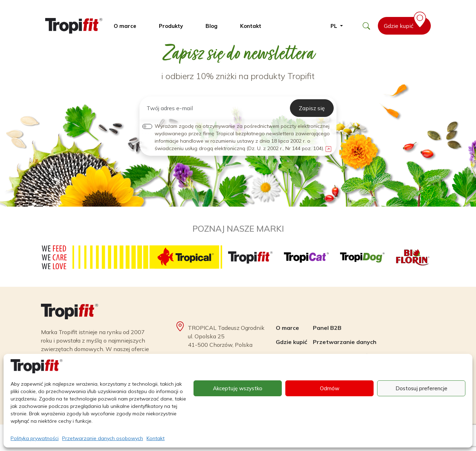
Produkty (171, 26)
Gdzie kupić (406, 23)
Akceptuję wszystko (238, 388)
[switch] (147, 126)
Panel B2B (327, 328)
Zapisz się (312, 108)
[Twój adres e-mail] (216, 108)
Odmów (330, 388)
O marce (125, 26)
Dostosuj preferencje (421, 388)
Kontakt (156, 438)
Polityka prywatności (35, 438)
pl (335, 26)
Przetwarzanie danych (345, 342)
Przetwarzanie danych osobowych (103, 438)
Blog (212, 26)
